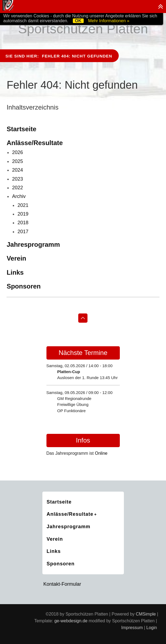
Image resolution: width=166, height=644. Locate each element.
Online (101, 453)
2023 (17, 179)
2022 (17, 188)
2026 (17, 152)
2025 (17, 161)
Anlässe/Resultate (35, 143)
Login (152, 628)
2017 (23, 232)
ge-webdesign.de (71, 621)
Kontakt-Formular (62, 584)
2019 (23, 214)
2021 (23, 205)
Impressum (132, 628)
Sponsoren (24, 286)
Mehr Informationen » (109, 21)
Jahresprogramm (33, 244)
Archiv (19, 196)
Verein (16, 258)
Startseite (21, 129)
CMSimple (146, 614)
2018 (23, 223)
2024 (17, 170)
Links (15, 272)
